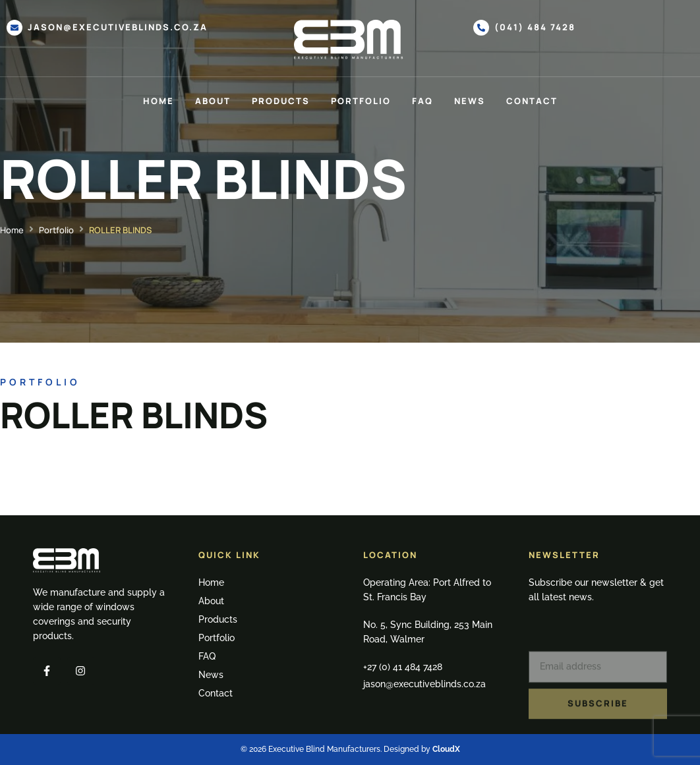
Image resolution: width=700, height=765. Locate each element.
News (470, 101)
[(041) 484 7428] (481, 28)
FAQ (423, 101)
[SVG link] (350, 40)
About (213, 101)
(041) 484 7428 (535, 27)
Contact (532, 101)
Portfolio (361, 101)
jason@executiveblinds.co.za (118, 27)
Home (159, 101)
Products (281, 101)
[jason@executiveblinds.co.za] (15, 28)
